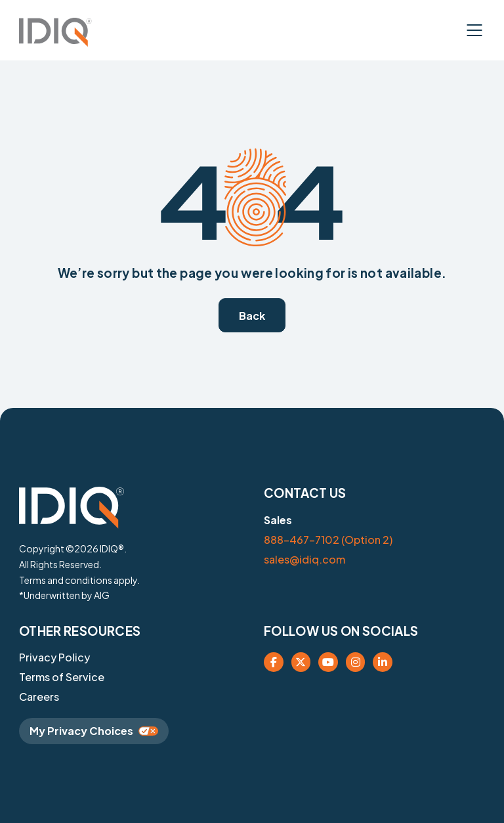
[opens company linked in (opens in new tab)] (383, 662)
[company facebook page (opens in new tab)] (274, 662)
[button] (55, 33)
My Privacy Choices (94, 731)
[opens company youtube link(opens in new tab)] (328, 662)
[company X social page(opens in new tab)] (301, 662)
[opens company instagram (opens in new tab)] (356, 662)
